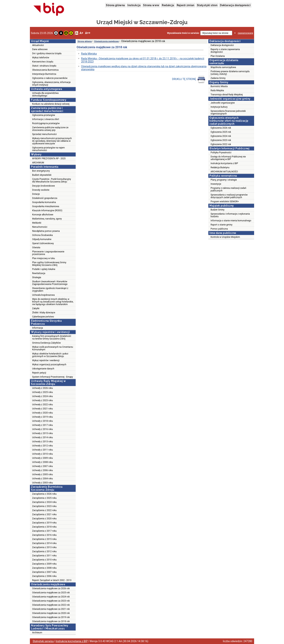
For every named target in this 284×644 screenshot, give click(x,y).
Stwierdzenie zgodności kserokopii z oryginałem (50, 290)
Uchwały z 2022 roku (43, 405)
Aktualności (38, 45)
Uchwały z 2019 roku (43, 417)
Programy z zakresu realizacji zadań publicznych (228, 189)
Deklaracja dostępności (235, 5)
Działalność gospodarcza (45, 198)
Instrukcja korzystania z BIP (224, 163)
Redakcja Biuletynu (220, 167)
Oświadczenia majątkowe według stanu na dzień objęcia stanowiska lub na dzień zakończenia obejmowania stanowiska (144, 68)
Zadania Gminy (218, 78)
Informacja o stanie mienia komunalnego (231, 221)
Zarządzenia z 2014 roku (44, 543)
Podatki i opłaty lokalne (44, 269)
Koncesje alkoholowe (43, 215)
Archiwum (37, 633)
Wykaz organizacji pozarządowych (49, 365)
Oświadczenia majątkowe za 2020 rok (51, 613)
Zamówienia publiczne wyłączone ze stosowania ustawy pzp (50, 129)
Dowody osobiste (41, 190)
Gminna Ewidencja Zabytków (46, 343)
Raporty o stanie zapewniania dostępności (225, 51)
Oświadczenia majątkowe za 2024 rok (51, 597)
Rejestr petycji (39, 373)
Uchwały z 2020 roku (43, 413)
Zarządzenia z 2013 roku (44, 547)
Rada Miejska (89, 54)
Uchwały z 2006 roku (43, 470)
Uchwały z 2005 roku (43, 474)
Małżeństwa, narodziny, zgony (47, 219)
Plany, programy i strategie (224, 180)
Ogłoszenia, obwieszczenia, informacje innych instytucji (51, 84)
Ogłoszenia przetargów (44, 115)
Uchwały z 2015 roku (43, 433)
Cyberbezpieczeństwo (43, 317)
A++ (88, 33)
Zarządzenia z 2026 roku (44, 494)
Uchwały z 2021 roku (43, 409)
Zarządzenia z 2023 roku (44, 506)
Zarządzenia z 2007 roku (44, 572)
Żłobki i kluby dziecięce (44, 313)
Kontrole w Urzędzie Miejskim (225, 237)
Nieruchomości (40, 227)
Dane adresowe (40, 49)
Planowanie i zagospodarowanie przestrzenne (48, 253)
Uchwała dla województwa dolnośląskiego (45, 94)
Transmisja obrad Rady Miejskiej (227, 95)
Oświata (36, 248)
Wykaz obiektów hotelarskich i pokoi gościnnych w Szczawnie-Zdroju (50, 355)
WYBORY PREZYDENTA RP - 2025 (49, 159)
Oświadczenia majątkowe (106, 41)
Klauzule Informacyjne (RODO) (47, 210)
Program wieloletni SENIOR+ (225, 202)
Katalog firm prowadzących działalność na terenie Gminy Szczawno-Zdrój (52, 337)
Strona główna (115, 5)
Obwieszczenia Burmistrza (45, 70)
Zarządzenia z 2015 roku (44, 539)
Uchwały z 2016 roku (43, 429)
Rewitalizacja (39, 273)
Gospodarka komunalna (44, 202)
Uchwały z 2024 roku (43, 396)
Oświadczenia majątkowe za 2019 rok (51, 617)
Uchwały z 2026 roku (43, 388)
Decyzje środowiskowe (43, 186)
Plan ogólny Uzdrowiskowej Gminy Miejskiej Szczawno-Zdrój (49, 264)
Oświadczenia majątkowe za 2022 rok (51, 605)
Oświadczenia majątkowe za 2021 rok (51, 609)
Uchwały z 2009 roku (43, 458)
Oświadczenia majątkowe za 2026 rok (51, 588)
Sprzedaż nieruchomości (44, 134)
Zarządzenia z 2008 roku (44, 568)
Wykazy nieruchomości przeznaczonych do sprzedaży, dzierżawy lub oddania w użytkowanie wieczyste (52, 141)
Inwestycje (216, 184)
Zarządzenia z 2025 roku (44, 498)
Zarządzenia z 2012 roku (44, 551)
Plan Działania (218, 56)
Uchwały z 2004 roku (43, 479)
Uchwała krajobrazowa (43, 295)
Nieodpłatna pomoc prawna (46, 231)
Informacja (38, 328)
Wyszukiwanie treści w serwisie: (183, 33)
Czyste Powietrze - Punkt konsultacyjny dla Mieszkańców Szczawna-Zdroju (52, 180)
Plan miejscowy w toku (44, 258)
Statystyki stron (207, 5)
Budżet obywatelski (42, 175)
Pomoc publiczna (219, 229)
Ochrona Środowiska (42, 235)
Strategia (37, 277)
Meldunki (37, 223)
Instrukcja (134, 5)
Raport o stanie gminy (222, 225)
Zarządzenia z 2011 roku (44, 556)
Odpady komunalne (42, 239)
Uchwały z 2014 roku (43, 437)
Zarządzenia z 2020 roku (44, 519)
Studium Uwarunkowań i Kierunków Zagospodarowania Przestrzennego (50, 283)
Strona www (151, 5)
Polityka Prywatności (221, 153)
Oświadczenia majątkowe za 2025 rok (51, 593)
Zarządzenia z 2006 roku (44, 576)
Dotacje (36, 194)
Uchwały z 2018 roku (43, 421)
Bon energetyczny (41, 171)
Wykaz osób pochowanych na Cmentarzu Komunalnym (53, 348)
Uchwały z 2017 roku (43, 425)
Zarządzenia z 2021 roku (44, 514)
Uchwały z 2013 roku (43, 442)
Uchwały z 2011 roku (43, 450)
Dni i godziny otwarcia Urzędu (47, 53)
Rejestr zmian (186, 5)
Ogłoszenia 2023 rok (221, 140)
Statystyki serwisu (43, 641)
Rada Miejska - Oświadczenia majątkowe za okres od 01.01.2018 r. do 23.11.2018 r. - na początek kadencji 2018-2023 (143, 60)
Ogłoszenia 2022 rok (221, 144)
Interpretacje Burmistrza (44, 74)
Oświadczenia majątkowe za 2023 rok (51, 601)
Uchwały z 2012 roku (43, 446)
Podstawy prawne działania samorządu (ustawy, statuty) (230, 73)
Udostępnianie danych (43, 369)
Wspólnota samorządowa (223, 67)
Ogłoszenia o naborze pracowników (50, 78)
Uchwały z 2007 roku (43, 466)
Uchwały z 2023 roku (43, 400)
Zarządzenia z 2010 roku (44, 560)
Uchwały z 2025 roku (43, 392)
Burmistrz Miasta (219, 86)
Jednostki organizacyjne (223, 103)
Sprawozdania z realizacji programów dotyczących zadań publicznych (229, 196)
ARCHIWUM (38, 163)
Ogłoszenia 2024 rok (221, 136)
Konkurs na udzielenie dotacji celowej (51, 104)
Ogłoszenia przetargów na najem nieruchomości (48, 149)
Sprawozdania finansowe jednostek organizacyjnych (228, 112)
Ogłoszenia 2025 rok (221, 132)
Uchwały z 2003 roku (43, 483)
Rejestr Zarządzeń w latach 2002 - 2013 (52, 580)
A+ (81, 33)
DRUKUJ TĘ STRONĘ (189, 79)
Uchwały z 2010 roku (43, 454)
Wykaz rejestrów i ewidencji (46, 360)
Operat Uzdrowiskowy (43, 243)
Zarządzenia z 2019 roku (44, 523)
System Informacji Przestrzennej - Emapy (53, 377)
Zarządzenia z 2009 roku (44, 564)
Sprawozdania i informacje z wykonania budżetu (230, 215)
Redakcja (168, 5)
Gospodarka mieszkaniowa (46, 206)
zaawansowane (245, 33)
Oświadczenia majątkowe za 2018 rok (51, 621)
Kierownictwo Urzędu (43, 62)
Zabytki (36, 308)
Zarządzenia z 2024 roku (44, 502)
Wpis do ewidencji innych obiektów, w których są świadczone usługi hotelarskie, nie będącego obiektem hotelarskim (53, 302)
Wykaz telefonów (41, 58)
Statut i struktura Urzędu (44, 66)
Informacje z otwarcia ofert (46, 119)
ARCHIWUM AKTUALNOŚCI (224, 172)
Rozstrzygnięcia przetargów (46, 123)
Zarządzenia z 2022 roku (44, 510)
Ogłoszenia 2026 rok (221, 128)
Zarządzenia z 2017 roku (44, 531)
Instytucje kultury (219, 107)
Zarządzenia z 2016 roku (44, 535)
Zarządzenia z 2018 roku (44, 527)
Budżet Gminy (217, 210)
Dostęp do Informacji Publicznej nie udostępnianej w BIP (228, 158)
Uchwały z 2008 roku (43, 462)
